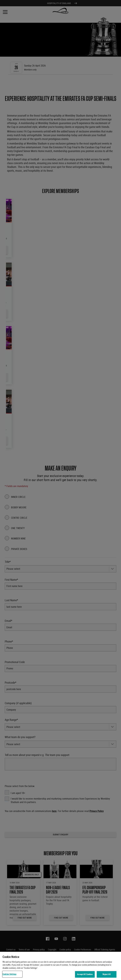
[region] (60, 966)
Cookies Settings (9, 974)
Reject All (107, 974)
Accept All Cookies (85, 974)
